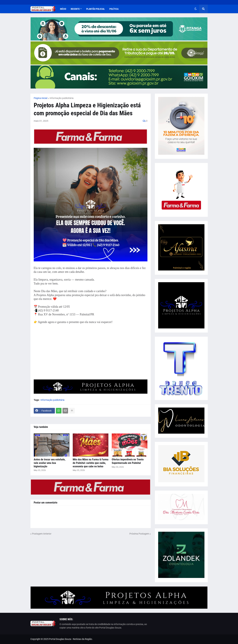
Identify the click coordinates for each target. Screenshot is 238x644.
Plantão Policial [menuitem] (96, 9)
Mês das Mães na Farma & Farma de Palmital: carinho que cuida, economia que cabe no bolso (91, 463)
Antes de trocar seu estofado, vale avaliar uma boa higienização (50, 463)
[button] (196, 9)
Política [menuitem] (114, 9)
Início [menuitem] (63, 9)
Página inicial (40, 98)
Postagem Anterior (42, 534)
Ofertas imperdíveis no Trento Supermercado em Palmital (128, 461)
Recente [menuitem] (75, 9)
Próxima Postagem (139, 534)
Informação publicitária (62, 98)
